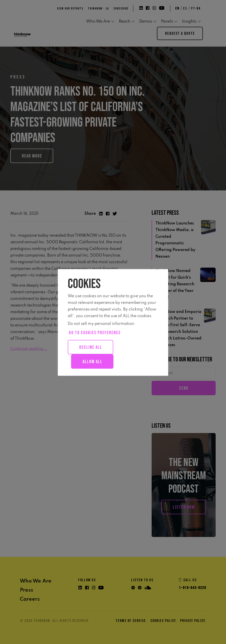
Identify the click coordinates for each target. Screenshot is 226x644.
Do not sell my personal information (101, 324)
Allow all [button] (92, 362)
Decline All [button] (91, 347)
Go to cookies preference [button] (95, 333)
